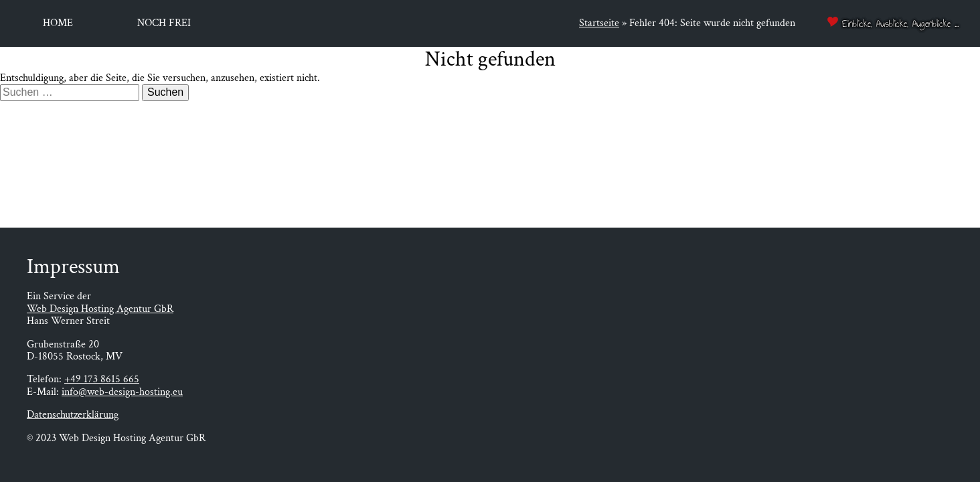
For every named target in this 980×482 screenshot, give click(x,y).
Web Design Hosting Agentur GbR (100, 309)
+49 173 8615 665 (102, 379)
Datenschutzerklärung (73, 415)
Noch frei (164, 23)
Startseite (599, 23)
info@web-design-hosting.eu (122, 392)
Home (58, 23)
